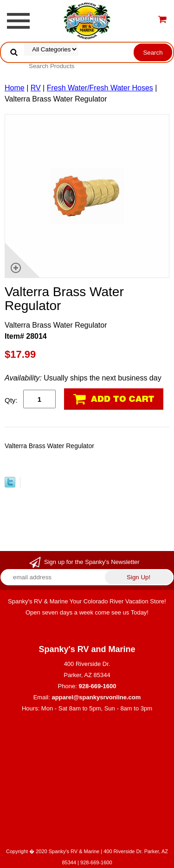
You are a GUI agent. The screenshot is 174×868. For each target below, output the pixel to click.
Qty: (11, 400)
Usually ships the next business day (83, 378)
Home (15, 88)
